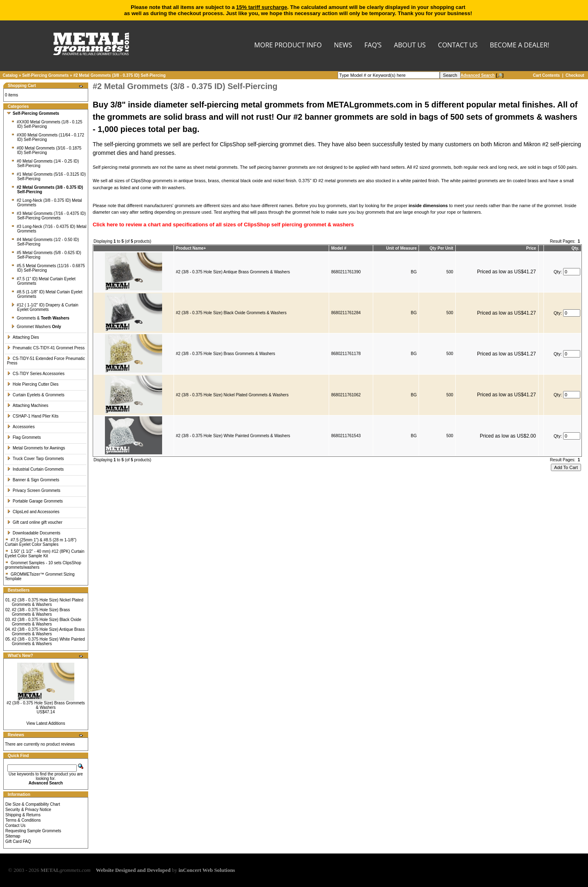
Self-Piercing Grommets (45, 75)
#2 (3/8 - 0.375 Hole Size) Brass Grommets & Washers (41, 612)
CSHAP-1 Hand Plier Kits (33, 416)
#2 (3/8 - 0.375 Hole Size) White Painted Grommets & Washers (48, 641)
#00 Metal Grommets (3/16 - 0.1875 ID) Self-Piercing (46, 150)
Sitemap (13, 836)
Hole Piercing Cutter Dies (33, 384)
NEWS (343, 46)
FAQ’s (373, 46)
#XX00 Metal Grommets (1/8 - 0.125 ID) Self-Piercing (47, 124)
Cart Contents (546, 75)
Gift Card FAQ (18, 841)
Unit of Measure (402, 248)
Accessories (21, 427)
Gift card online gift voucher (35, 522)
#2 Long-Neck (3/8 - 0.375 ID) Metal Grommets (47, 203)
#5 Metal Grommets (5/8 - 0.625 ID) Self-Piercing (46, 255)
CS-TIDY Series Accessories (36, 374)
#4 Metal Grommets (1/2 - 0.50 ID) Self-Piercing (45, 242)
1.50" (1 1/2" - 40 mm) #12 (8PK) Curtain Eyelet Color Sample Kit (45, 554)
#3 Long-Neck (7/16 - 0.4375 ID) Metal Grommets (49, 229)
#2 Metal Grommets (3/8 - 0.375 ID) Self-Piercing (119, 75)
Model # (339, 248)
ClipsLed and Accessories (33, 512)
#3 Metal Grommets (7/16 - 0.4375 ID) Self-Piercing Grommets (48, 216)
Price (531, 248)
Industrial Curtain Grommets (35, 469)
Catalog (10, 75)
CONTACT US (458, 46)
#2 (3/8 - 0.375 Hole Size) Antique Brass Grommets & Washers (48, 632)
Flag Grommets (24, 437)
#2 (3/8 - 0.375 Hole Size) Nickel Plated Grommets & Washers (48, 602)
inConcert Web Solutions (207, 870)
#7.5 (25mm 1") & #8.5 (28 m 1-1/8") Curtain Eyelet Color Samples (41, 542)
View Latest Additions (46, 723)
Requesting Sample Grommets (33, 831)
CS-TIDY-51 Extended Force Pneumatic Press (46, 361)
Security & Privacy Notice (28, 810)
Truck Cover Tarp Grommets (36, 459)
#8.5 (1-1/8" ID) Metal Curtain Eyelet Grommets (47, 294)
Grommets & (40, 318)
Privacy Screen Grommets (34, 490)
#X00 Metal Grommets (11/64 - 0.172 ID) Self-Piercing (48, 137)
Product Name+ (191, 248)
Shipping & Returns (23, 815)
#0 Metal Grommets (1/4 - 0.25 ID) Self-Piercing (45, 163)
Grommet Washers (36, 327)
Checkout (575, 75)
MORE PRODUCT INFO (288, 46)
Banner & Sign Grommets (33, 480)
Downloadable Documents (34, 533)
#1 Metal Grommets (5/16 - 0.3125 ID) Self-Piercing (48, 177)
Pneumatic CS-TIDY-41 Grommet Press (46, 348)
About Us (410, 46)
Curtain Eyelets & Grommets (36, 395)
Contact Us (15, 826)
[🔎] (482, 75)
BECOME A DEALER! (520, 46)
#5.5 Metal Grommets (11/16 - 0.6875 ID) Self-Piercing (48, 268)
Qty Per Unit (441, 248)
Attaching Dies (23, 337)
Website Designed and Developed (133, 870)
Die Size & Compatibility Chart (33, 804)
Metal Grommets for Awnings (36, 448)
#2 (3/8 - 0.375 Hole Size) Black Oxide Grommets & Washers (47, 622)
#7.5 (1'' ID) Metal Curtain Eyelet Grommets (43, 281)
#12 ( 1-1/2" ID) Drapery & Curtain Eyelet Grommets (45, 307)
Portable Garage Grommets (35, 501)
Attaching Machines (28, 406)
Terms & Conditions (23, 820)
